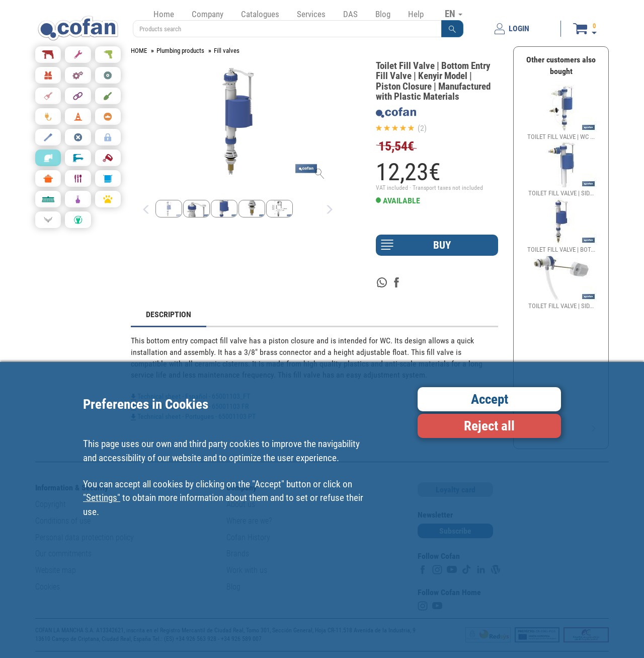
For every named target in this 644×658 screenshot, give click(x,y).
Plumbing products (180, 51)
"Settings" (102, 498)
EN (454, 14)
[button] (452, 29)
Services (311, 14)
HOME (139, 51)
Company (208, 14)
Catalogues (260, 14)
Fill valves (227, 51)
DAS (350, 14)
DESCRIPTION (169, 314)
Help (416, 14)
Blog (383, 14)
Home (164, 14)
